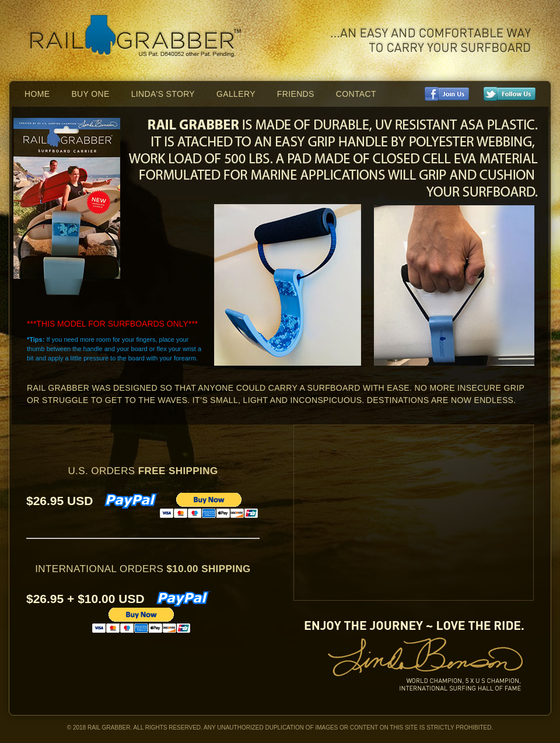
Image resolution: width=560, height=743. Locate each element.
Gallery (236, 94)
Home (37, 94)
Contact (356, 94)
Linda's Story (163, 94)
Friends (296, 94)
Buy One (90, 94)
